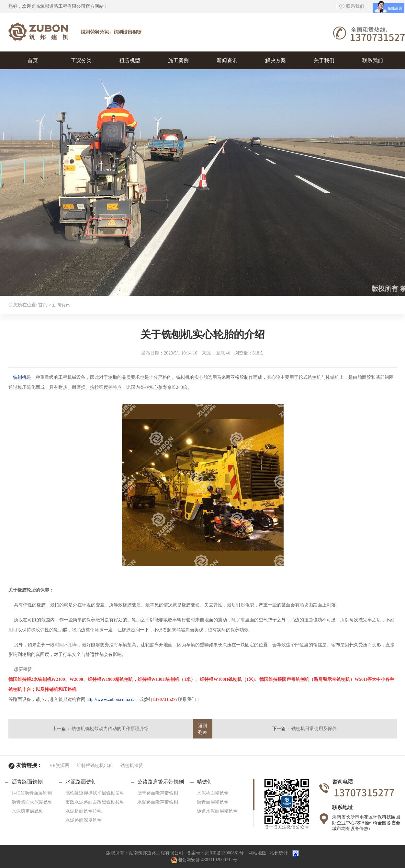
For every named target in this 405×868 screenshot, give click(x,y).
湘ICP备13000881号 (224, 853)
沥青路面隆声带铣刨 (158, 793)
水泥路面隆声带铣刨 (158, 802)
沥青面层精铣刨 (213, 802)
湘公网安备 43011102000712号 (204, 860)
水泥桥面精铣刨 (213, 793)
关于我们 (324, 60)
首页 (33, 60)
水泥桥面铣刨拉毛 (84, 811)
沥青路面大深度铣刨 (32, 802)
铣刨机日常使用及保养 (314, 729)
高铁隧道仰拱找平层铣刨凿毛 (95, 793)
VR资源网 (59, 766)
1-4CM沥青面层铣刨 (32, 793)
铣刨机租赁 (132, 766)
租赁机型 (130, 60)
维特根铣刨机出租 (95, 766)
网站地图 (257, 853)
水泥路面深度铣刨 (84, 820)
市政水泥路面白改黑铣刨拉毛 (95, 802)
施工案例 (178, 60)
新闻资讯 (227, 60)
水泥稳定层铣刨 (28, 811)
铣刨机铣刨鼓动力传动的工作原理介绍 (110, 729)
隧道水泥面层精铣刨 (217, 811)
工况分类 (81, 60)
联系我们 (352, 6)
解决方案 (276, 60)
